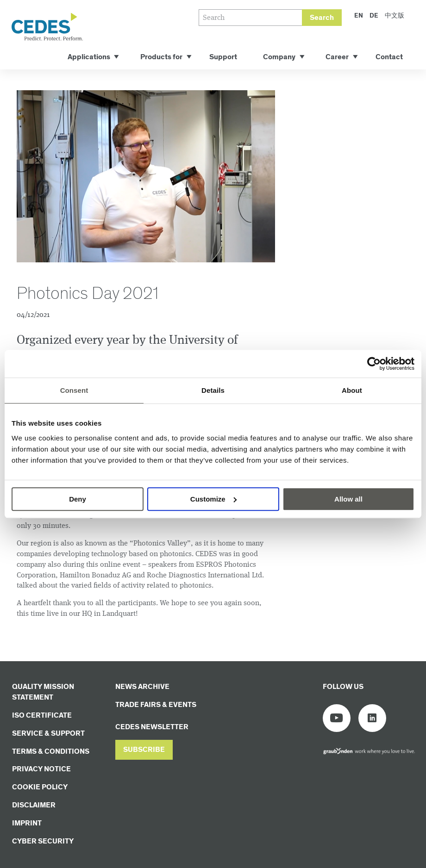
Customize (213, 499)
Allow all (348, 499)
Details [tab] (213, 390)
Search (322, 18)
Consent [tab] (74, 390)
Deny (78, 499)
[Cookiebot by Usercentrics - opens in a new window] (374, 364)
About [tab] (352, 390)
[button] (144, 750)
